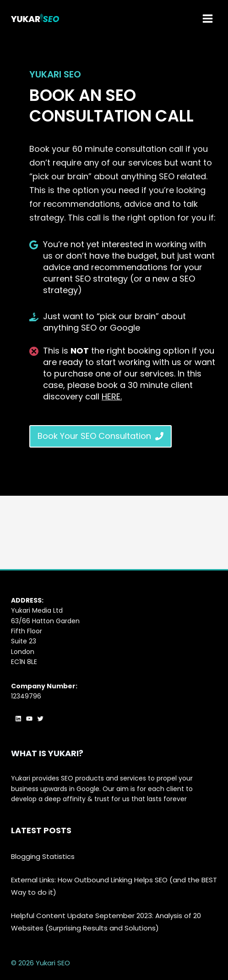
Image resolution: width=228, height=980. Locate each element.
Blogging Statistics (43, 856)
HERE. (112, 396)
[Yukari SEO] (35, 18)
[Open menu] (207, 18)
